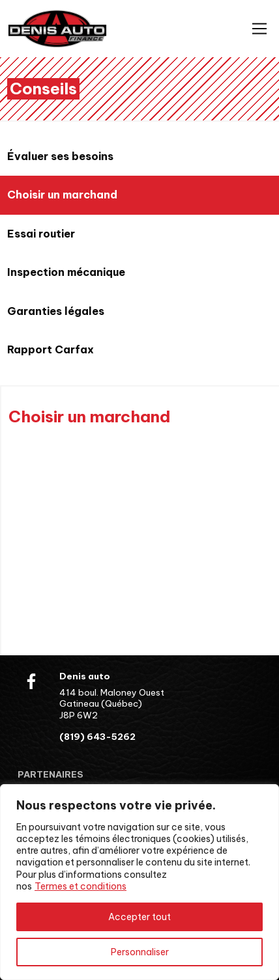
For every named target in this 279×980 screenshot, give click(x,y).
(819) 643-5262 (97, 737)
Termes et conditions (81, 886)
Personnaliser (140, 952)
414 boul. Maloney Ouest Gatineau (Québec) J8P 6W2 (112, 704)
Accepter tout (139, 917)
